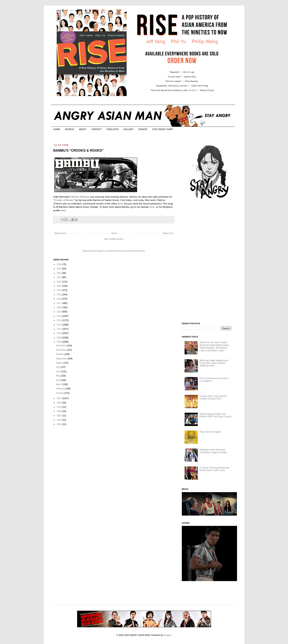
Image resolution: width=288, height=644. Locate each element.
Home (114, 233)
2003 (59, 416)
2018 (59, 299)
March (59, 384)
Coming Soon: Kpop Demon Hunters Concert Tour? (213, 397)
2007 (59, 398)
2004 (59, 411)
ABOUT (83, 129)
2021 (59, 286)
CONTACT (97, 129)
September (62, 359)
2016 (59, 307)
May (58, 376)
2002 (59, 420)
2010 (59, 333)
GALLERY (129, 129)
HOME (57, 129)
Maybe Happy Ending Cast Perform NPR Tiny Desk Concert (215, 415)
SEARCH (70, 129)
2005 (59, 407)
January (60, 393)
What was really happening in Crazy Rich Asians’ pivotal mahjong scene (214, 363)
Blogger (167, 635)
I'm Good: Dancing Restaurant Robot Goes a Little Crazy (214, 469)
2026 (59, 264)
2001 (59, 424)
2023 (59, 277)
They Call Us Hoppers (210, 432)
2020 (59, 290)
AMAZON (132, 251)
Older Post (168, 233)
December (61, 346)
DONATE (143, 129)
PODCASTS (113, 129)
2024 (59, 273)
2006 (59, 403)
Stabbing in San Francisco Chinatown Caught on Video (213, 451)
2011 (59, 329)
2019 (59, 295)
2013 (59, 320)
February (61, 389)
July (58, 367)
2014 (59, 316)
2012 (59, 325)
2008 (59, 342)
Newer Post (60, 233)
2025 (59, 269)
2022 (59, 282)
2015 (59, 312)
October (60, 354)
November (61, 350)
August (60, 363)
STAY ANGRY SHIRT (163, 129)
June (59, 371)
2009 (59, 338)
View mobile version (114, 239)
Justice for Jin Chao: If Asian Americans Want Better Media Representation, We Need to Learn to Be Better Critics (214, 346)
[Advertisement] (209, 261)
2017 (59, 303)
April (58, 380)
